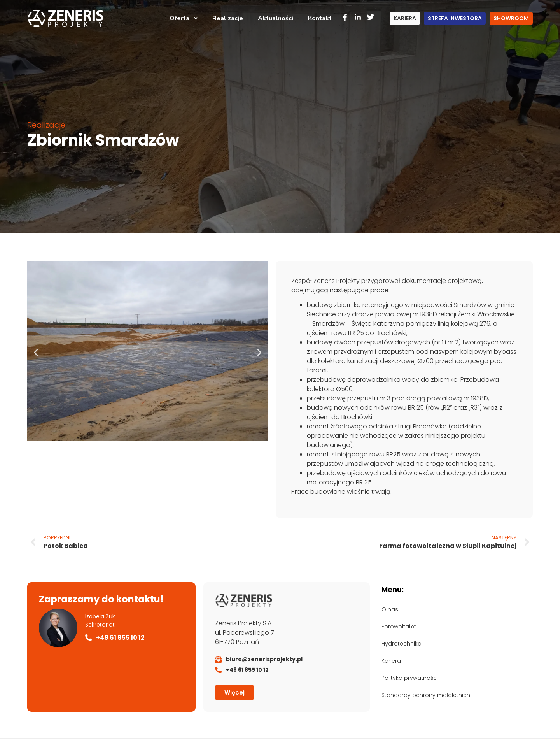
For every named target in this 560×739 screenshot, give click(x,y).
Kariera (391, 661)
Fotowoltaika (399, 627)
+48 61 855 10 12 (120, 638)
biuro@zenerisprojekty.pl (264, 659)
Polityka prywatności (410, 678)
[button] (36, 352)
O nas (390, 609)
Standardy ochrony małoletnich (426, 695)
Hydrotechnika (402, 644)
